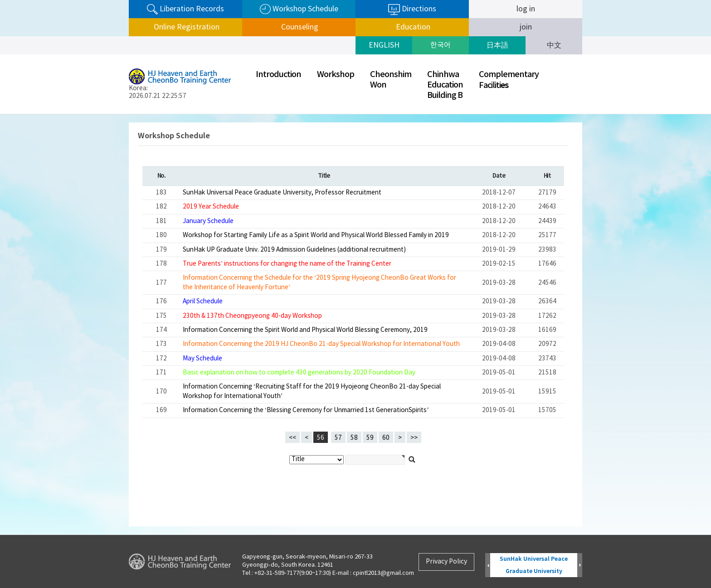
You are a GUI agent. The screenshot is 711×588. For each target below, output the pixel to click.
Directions (412, 10)
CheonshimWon (391, 80)
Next (580, 566)
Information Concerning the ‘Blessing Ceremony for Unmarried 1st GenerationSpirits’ (306, 410)
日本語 (497, 45)
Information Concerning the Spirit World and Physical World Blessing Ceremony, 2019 (305, 330)
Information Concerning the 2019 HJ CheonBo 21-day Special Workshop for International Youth (321, 344)
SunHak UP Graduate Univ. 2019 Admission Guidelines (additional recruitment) (294, 250)
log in (526, 9)
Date (499, 176)
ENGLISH (384, 45)
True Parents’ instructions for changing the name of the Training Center (287, 264)
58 (352, 437)
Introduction (278, 75)
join (526, 27)
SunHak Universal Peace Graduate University (534, 565)
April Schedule (203, 301)
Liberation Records (185, 9)
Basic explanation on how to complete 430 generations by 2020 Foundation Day (299, 373)
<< (292, 438)
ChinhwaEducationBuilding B (445, 85)
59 (368, 437)
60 (384, 437)
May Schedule (202, 359)
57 (336, 437)
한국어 (441, 45)
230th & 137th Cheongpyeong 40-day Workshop (252, 316)
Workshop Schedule (299, 9)
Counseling (299, 27)
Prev (488, 566)
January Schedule (208, 221)
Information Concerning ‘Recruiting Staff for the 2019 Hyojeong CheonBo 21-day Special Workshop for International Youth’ (312, 391)
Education (412, 27)
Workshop (336, 75)
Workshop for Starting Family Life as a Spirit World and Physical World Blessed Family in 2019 (316, 235)
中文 (554, 45)
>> (414, 438)
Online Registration (186, 27)
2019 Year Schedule (211, 207)
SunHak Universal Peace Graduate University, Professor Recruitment (282, 193)
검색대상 (0, 114)
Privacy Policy (446, 562)
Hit (547, 176)
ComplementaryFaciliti (509, 80)
